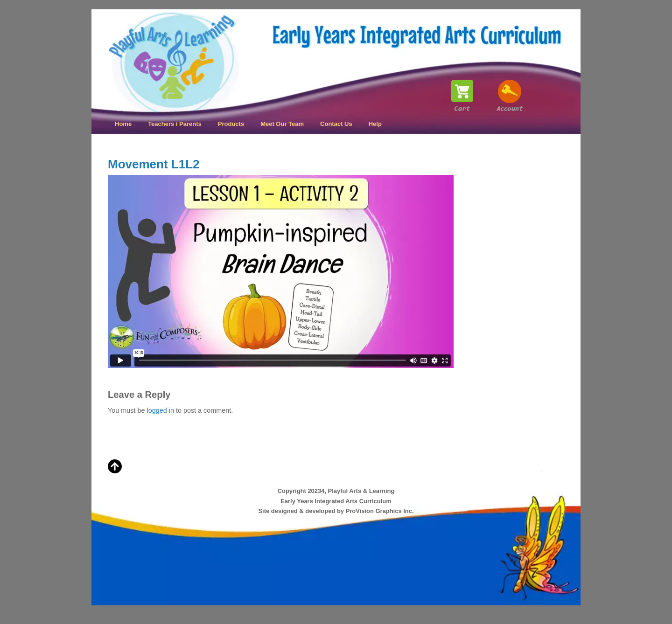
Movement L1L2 (154, 164)
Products (231, 124)
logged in (160, 410)
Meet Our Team (282, 124)
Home (123, 124)
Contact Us (336, 124)
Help (375, 124)
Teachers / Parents (175, 124)
